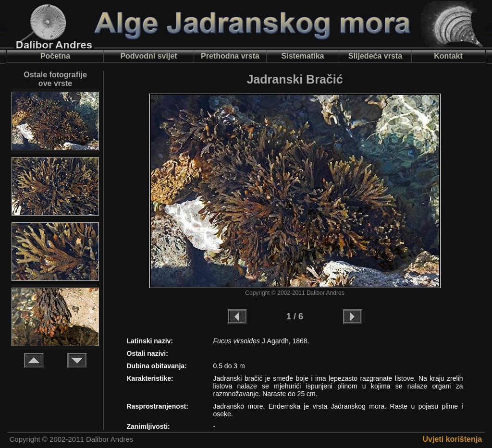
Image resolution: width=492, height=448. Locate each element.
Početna (55, 56)
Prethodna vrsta (230, 56)
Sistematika (303, 56)
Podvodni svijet (148, 56)
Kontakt (448, 56)
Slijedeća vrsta (375, 56)
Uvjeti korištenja (453, 439)
